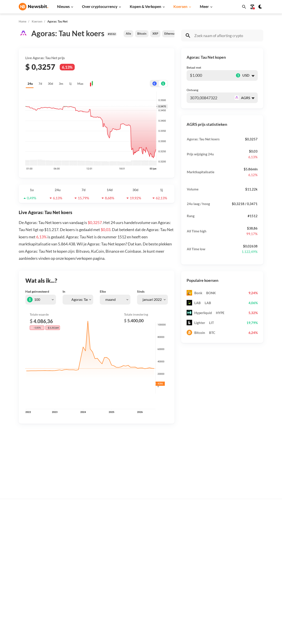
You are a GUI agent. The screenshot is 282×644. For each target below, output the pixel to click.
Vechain (189, 589)
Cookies (244, 598)
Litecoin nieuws (85, 560)
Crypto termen (139, 561)
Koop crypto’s (138, 523)
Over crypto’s (138, 547)
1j (70, 84)
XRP (155, 34)
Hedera (189, 611)
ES (34, 573)
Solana (188, 567)
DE (21, 573)
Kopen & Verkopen (146, 7)
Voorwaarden (248, 591)
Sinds (141, 291)
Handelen (136, 583)
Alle (128, 34)
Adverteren (247, 523)
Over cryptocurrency (100, 7)
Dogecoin (190, 560)
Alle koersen (193, 523)
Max (80, 84)
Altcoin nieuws (84, 567)
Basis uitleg (137, 576)
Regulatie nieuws (86, 589)
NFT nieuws (82, 597)
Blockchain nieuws (87, 575)
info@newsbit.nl (30, 535)
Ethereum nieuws (86, 530)
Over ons (245, 569)
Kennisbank (137, 569)
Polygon (189, 582)
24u (30, 84)
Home (23, 21)
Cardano (190, 553)
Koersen (180, 7)
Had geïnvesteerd (37, 291)
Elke (103, 291)
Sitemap (96, 637)
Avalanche (191, 597)
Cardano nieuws (85, 553)
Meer (204, 7)
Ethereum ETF (139, 614)
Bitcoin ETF (137, 607)
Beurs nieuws (83, 545)
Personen (135, 554)
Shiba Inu (190, 575)
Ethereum (171, 34)
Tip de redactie (249, 530)
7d (40, 84)
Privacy (244, 576)
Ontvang (192, 90)
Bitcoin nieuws (84, 523)
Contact (244, 561)
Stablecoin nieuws (87, 582)
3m (61, 84)
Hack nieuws (83, 604)
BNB (187, 604)
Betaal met (194, 67)
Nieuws (63, 7)
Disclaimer (246, 583)
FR (28, 573)
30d (50, 84)
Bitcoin (142, 34)
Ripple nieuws (84, 538)
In (64, 291)
